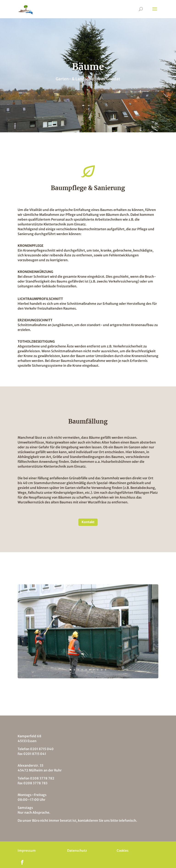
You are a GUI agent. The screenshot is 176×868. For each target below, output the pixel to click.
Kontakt (88, 522)
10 (106, 670)
